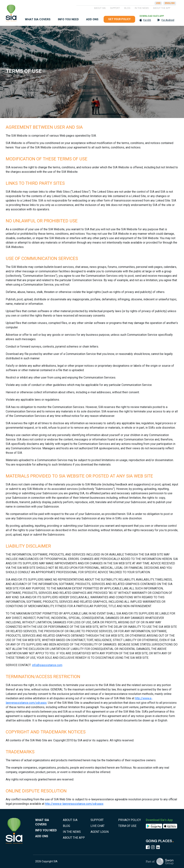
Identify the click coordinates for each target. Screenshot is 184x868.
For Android (168, 20)
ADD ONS (92, 19)
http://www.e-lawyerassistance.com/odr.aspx (74, 804)
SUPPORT (115, 8)
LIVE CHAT (98, 826)
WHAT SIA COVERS (38, 19)
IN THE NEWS (142, 8)
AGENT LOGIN (100, 832)
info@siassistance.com (47, 665)
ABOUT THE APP (162, 8)
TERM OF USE (127, 826)
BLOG (127, 8)
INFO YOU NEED (68, 19)
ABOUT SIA (100, 8)
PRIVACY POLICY (130, 820)
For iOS (147, 20)
